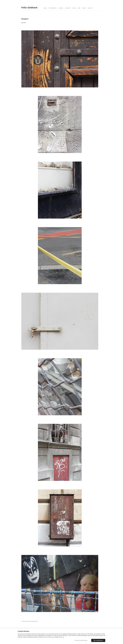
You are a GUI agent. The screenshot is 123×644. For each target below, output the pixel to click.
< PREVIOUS (24, 621)
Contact (90, 8)
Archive (61, 8)
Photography (53, 8)
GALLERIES (31, 621)
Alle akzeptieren (98, 640)
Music (45, 8)
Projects (68, 8)
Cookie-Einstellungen (81, 640)
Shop (79, 8)
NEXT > (37, 621)
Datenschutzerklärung (49, 637)
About (84, 8)
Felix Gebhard (29, 8)
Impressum (61, 637)
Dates (74, 8)
